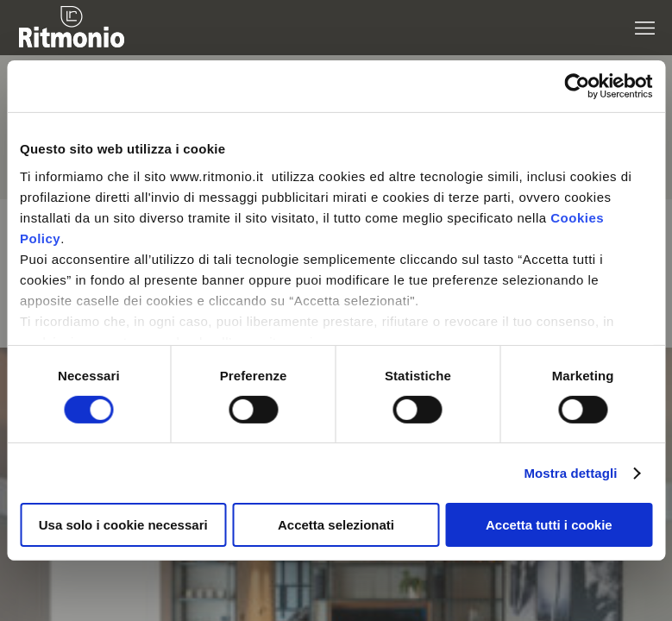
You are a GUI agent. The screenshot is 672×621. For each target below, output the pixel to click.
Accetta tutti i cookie (549, 525)
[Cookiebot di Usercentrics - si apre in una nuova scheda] (577, 86)
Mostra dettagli (570, 473)
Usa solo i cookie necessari (123, 525)
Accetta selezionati (336, 525)
